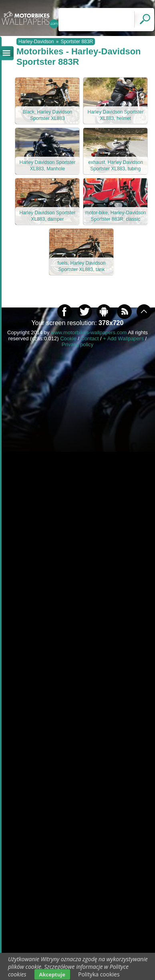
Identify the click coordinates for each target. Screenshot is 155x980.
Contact (90, 338)
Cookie (68, 338)
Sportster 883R (77, 42)
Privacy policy (77, 344)
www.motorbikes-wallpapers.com (89, 332)
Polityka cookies (99, 974)
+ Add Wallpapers (123, 338)
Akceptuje (52, 974)
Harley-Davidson (36, 42)
